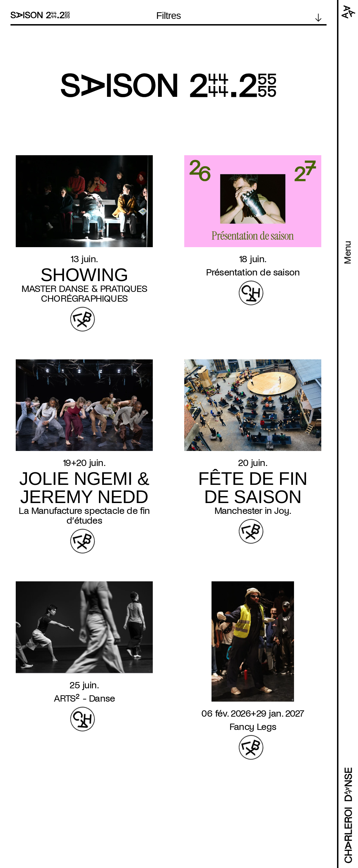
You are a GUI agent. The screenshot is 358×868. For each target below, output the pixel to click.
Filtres (169, 16)
